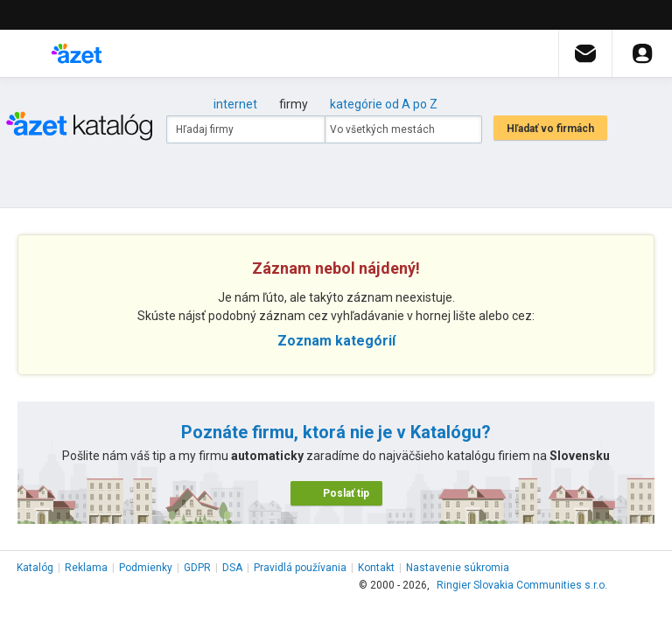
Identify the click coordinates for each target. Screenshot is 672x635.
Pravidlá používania (300, 568)
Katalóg (35, 568)
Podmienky (146, 568)
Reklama (86, 568)
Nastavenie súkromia (458, 568)
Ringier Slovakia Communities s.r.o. (522, 585)
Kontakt (376, 568)
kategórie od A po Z (384, 104)
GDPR (197, 568)
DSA (232, 568)
